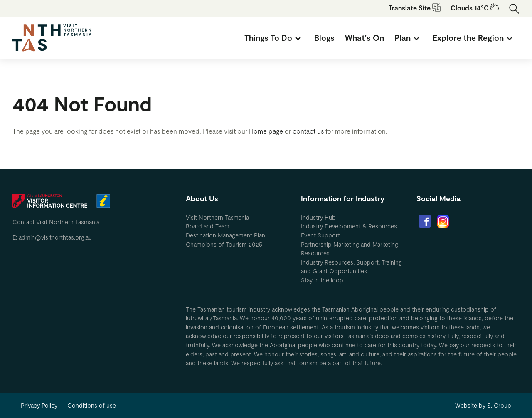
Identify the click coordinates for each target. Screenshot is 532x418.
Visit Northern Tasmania (217, 217)
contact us (308, 131)
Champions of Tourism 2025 (224, 244)
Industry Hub (318, 217)
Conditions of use (92, 405)
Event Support (320, 235)
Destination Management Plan (225, 235)
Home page (266, 131)
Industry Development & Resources (349, 226)
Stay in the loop (322, 280)
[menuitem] (274, 38)
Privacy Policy (39, 405)
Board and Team (208, 226)
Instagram (443, 221)
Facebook (425, 221)
